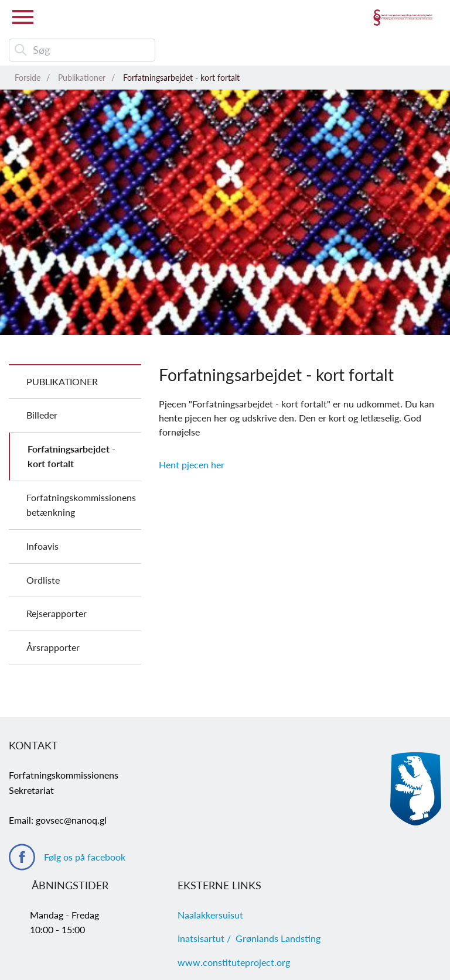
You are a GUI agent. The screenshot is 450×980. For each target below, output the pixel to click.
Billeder (42, 415)
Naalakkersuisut (210, 915)
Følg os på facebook (85, 857)
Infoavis (42, 546)
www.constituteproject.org (234, 962)
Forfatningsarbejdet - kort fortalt (181, 78)
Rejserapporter (57, 613)
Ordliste (43, 580)
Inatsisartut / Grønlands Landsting (249, 938)
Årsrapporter (53, 647)
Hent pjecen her (192, 465)
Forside (28, 78)
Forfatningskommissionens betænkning (81, 505)
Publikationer (82, 78)
